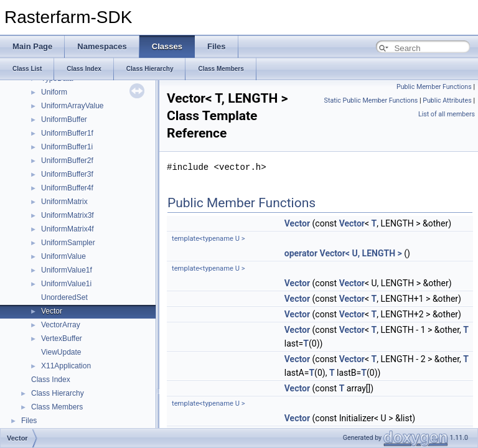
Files (29, 421)
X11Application (66, 366)
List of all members (447, 114)
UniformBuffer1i (67, 147)
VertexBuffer (62, 338)
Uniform (54, 92)
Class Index (51, 380)
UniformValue (63, 256)
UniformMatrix (64, 202)
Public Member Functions (434, 87)
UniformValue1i (66, 284)
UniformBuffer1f (67, 133)
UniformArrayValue (72, 106)
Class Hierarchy (58, 393)
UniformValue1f (67, 270)
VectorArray (61, 325)
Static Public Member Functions (371, 100)
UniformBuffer (64, 119)
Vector (52, 311)
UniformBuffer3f (67, 174)
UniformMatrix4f (68, 229)
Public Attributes (447, 100)
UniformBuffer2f (67, 161)
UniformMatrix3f (68, 215)
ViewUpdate (61, 352)
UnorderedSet (64, 297)
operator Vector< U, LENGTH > (343, 253)
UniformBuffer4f (67, 188)
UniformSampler (68, 243)
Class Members (57, 407)
